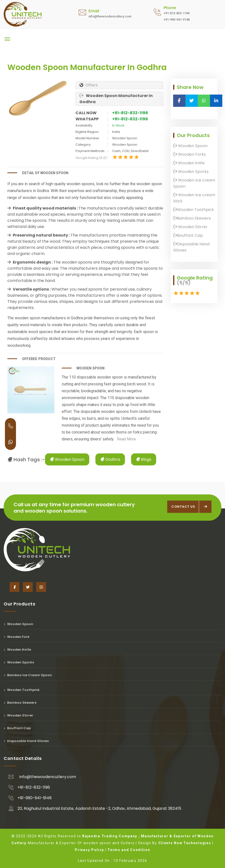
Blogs (144, 459)
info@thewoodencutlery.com (48, 777)
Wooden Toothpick (195, 210)
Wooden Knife (17, 650)
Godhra (110, 459)
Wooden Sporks (193, 172)
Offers (91, 85)
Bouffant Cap (190, 235)
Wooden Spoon (67, 459)
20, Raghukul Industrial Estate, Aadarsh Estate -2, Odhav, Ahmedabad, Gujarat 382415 (99, 808)
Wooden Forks (191, 154)
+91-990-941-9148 (35, 798)
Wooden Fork (17, 637)
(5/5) (184, 283)
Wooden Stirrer (192, 227)
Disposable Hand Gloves (26, 741)
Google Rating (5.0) (91, 158)
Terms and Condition (129, 850)
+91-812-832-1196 (130, 113)
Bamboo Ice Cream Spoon (28, 675)
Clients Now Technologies (185, 843)
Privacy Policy (89, 850)
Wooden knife (191, 163)
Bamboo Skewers (194, 218)
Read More (125, 439)
